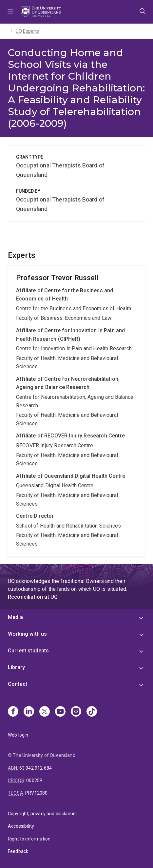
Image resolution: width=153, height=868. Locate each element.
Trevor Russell (76, 411)
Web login (18, 735)
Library (16, 667)
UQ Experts (28, 31)
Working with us (27, 634)
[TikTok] (92, 712)
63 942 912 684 (36, 768)
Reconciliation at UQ (33, 597)
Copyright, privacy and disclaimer (43, 814)
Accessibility (21, 826)
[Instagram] (76, 712)
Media (15, 617)
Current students (29, 651)
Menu (10, 12)
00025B (34, 781)
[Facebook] (13, 712)
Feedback (18, 851)
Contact (18, 684)
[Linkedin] (29, 712)
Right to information (29, 839)
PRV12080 (36, 793)
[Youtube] (60, 712)
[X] (45, 712)
